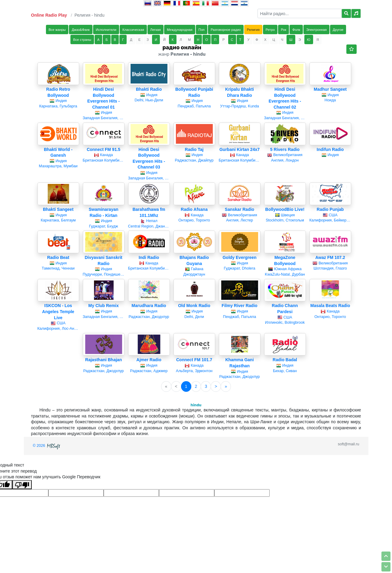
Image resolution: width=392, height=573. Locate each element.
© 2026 (47, 446)
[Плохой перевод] (22, 485)
